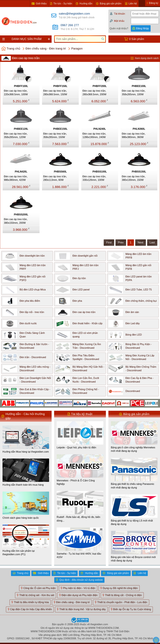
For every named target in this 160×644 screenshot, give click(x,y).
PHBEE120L (21, 129)
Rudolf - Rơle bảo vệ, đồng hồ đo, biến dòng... (78, 519)
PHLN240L (100, 129)
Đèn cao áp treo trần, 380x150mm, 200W (16, 221)
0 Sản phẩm (137, 39)
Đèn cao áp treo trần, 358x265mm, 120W (16, 135)
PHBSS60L (60, 172)
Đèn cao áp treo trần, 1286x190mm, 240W (94, 135)
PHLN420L (21, 172)
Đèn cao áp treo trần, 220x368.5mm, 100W (16, 93)
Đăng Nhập (143, 28)
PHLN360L (139, 129)
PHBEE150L (60, 129)
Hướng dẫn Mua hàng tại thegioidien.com (26, 452)
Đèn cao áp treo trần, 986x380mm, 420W (16, 178)
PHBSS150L (139, 172)
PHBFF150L (60, 86)
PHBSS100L (100, 172)
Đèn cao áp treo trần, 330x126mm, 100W (94, 178)
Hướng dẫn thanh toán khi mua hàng (23, 485)
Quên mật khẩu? (119, 28)
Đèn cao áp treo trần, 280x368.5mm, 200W (94, 93)
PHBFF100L (21, 86)
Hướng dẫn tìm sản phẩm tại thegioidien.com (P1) (19, 553)
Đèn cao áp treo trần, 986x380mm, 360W (134, 135)
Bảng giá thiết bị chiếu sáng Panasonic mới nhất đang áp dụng (133, 486)
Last (152, 242)
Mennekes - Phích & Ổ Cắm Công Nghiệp (76, 482)
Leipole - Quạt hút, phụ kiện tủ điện (76, 447)
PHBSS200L (21, 215)
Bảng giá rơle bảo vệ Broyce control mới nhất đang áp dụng (133, 559)
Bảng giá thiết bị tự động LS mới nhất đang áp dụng (132, 522)
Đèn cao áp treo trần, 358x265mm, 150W (55, 135)
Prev (121, 242)
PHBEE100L (139, 86)
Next (141, 242)
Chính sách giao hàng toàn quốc (21, 518)
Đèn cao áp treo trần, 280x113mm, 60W (55, 178)
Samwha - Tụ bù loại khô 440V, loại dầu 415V (79, 555)
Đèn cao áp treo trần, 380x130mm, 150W (134, 178)
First (109, 242)
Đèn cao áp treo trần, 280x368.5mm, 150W (55, 93)
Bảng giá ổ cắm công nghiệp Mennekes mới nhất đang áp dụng (133, 449)
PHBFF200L (100, 86)
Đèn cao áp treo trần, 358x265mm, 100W (134, 93)
